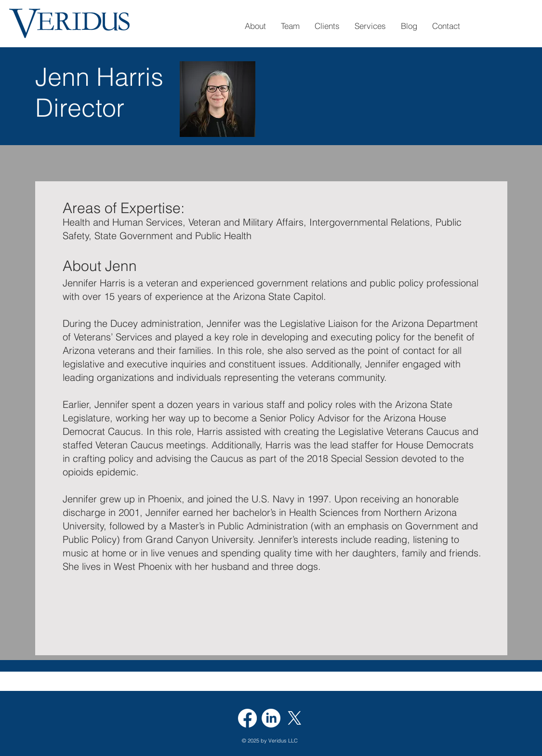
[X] (295, 718)
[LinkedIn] (271, 718)
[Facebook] (247, 718)
